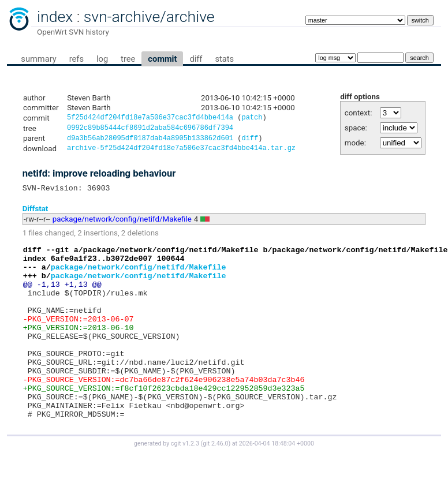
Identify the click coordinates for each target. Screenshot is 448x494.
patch (252, 119)
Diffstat (36, 214)
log (102, 59)
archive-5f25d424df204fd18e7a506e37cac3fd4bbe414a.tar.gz (181, 152)
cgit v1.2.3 (185, 483)
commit (162, 59)
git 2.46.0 (215, 483)
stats (224, 59)
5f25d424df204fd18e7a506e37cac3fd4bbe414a (150, 119)
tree (128, 59)
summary (38, 59)
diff (196, 59)
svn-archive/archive (149, 17)
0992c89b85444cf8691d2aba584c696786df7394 (150, 130)
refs (76, 59)
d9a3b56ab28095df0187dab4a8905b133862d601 (150, 141)
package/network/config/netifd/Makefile (122, 225)
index (55, 17)
